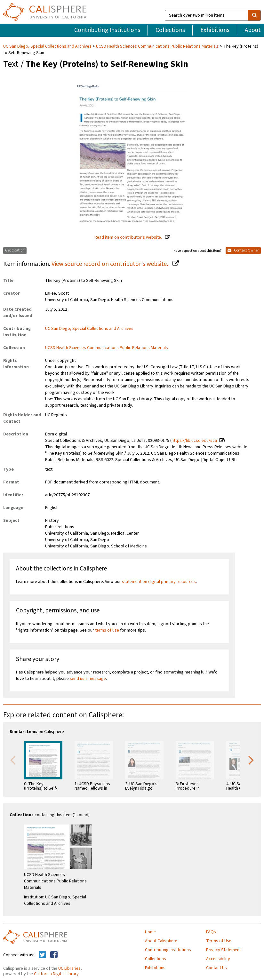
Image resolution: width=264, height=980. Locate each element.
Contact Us (216, 968)
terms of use (107, 630)
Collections (170, 30)
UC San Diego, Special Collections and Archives (48, 46)
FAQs (211, 932)
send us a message (88, 679)
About (253, 30)
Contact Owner (243, 250)
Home (150, 932)
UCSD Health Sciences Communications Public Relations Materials (157, 46)
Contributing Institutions (107, 30)
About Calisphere (161, 941)
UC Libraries (69, 968)
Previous (13, 760)
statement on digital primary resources (159, 582)
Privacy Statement (224, 950)
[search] (254, 15)
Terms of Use (219, 941)
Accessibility (218, 959)
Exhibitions (215, 30)
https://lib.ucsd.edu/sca (194, 441)
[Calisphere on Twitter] (42, 955)
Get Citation (15, 250)
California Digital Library (56, 974)
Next (251, 760)
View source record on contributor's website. (110, 264)
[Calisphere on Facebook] (54, 955)
